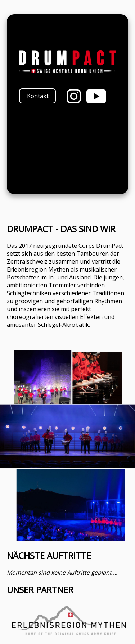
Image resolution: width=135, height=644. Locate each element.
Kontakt (38, 96)
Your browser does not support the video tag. (68, 150)
